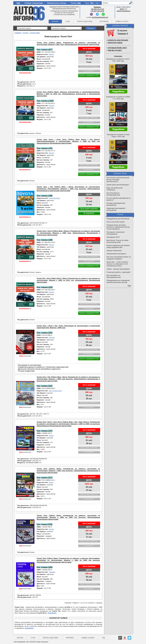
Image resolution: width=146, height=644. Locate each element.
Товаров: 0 (123, 34)
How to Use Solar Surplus (116, 222)
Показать (91, 28)
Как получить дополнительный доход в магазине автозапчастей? (118, 180)
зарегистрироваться (124, 11)
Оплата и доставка (85, 21)
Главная (18, 33)
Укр (97, 3)
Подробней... (52, 613)
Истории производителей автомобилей (116, 204)
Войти (122, 9)
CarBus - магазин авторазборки (118, 269)
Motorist (51, 54)
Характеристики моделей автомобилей (116, 209)
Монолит (52, 338)
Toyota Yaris (35, 33)
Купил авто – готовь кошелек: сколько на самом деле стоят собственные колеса (117, 264)
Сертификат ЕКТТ (113, 237)
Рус (92, 3)
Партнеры (70, 638)
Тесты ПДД (76, 3)
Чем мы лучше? (115, 50)
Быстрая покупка (89, 209)
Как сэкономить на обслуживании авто (114, 276)
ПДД (18, 3)
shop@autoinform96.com (100, 17)
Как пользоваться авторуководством (113, 194)
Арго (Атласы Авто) (55, 391)
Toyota (25, 33)
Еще (129, 286)
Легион (51, 436)
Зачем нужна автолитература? (118, 185)
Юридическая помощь (57, 3)
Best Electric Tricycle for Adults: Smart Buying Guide (118, 241)
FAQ (103, 638)
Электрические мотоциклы (116, 254)
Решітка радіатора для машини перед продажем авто (118, 246)
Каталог (55, 21)
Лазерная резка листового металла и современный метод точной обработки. (118, 227)
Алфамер (52, 572)
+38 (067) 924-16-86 (97, 11)
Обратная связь (115, 43)
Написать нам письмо (118, 40)
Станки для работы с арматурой (118, 272)
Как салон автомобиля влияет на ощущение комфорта (119, 258)
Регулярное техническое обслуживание (116, 233)
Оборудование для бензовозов (118, 219)
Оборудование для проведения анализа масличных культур (118, 281)
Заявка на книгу (122, 21)
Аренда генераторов (114, 251)
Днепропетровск (54, 198)
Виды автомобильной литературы (115, 189)
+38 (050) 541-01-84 (97, 9)
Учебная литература (34, 3)
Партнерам (104, 21)
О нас (68, 21)
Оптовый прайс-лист (117, 48)
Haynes (51, 529)
